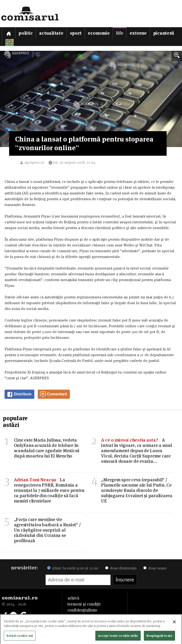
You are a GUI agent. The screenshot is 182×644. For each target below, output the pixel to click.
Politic (26, 33)
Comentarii (54, 394)
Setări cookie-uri (20, 637)
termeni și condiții (84, 604)
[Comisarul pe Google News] (24, 615)
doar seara (155, 568)
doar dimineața (121, 568)
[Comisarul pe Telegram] (13, 615)
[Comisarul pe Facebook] (6, 615)
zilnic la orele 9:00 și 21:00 (73, 568)
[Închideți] (174, 623)
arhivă (73, 598)
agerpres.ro (34, 162)
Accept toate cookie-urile (118, 637)
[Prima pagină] (9, 33)
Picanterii (164, 33)
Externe (138, 33)
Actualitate (51, 33)
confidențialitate (82, 610)
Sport (76, 33)
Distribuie (19, 394)
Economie (99, 33)
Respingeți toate (159, 637)
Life (120, 33)
